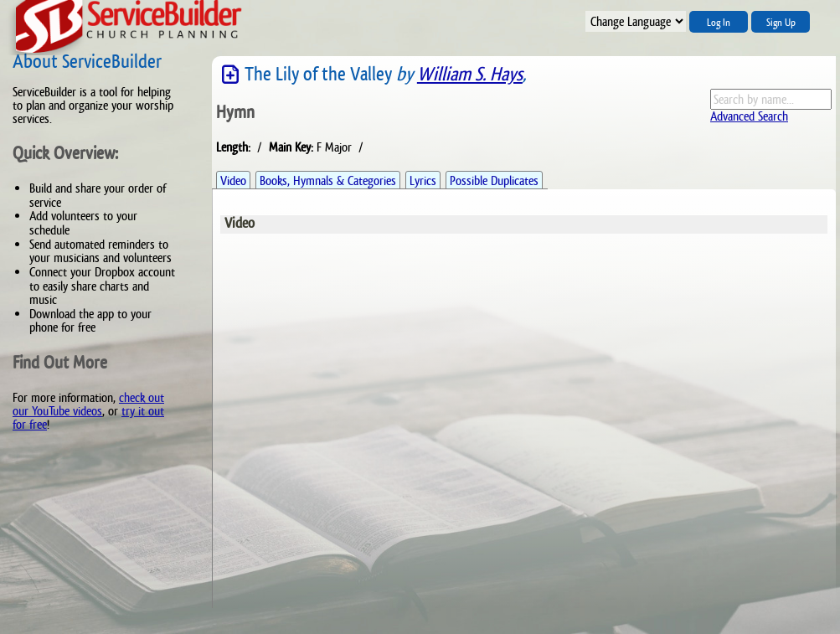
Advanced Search (749, 116)
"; (636, 21)
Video (233, 180)
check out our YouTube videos (88, 404)
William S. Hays (470, 74)
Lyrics (423, 180)
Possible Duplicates (494, 180)
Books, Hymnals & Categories (328, 180)
